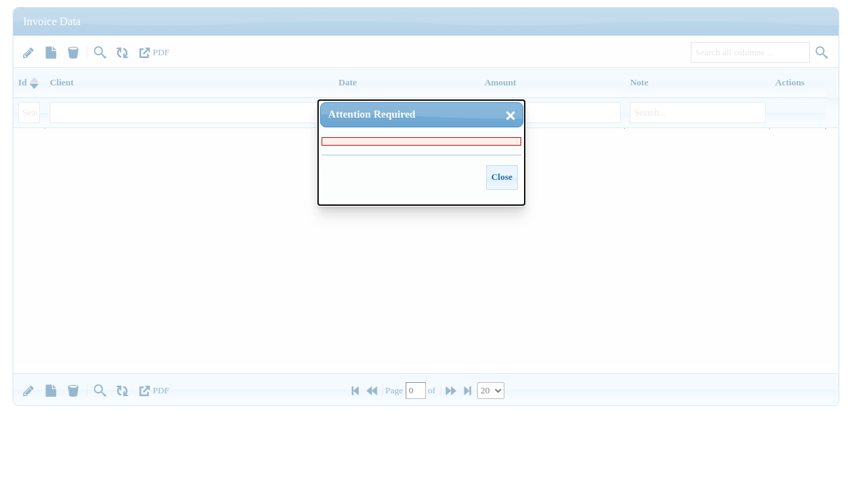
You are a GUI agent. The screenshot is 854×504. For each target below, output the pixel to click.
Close (502, 177)
